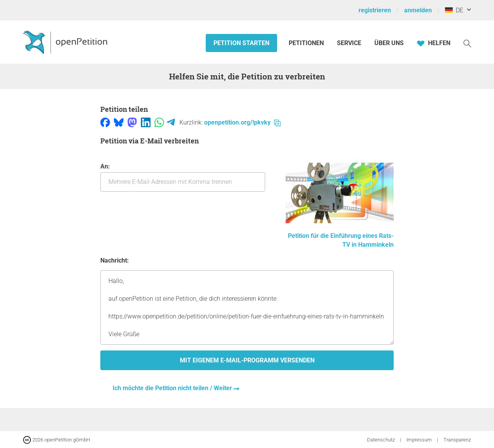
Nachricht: (115, 260)
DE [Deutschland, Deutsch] (454, 10)
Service (349, 43)
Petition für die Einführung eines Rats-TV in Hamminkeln (340, 236)
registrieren (375, 10)
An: (183, 177)
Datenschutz (381, 440)
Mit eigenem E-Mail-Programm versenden (247, 360)
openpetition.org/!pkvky (242, 122)
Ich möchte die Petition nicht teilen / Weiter (173, 388)
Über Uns (389, 43)
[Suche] (467, 43)
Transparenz (457, 440)
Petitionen (307, 43)
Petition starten (241, 43)
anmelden (418, 10)
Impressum (420, 440)
